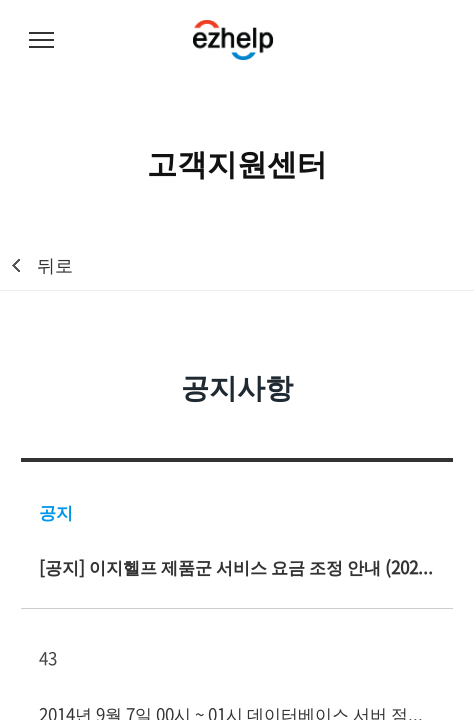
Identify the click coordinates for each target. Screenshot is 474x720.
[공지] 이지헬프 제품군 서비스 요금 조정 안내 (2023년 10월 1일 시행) (236, 566)
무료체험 (384, 42)
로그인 (434, 42)
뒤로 (55, 264)
